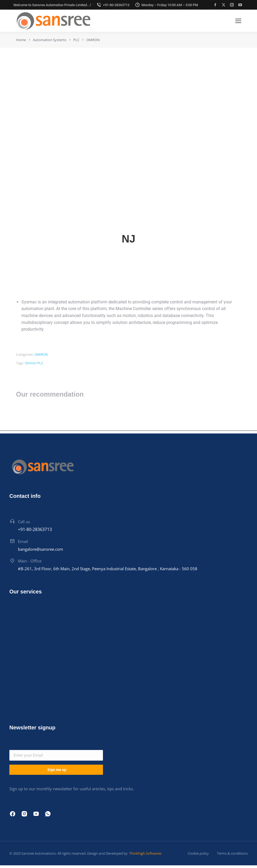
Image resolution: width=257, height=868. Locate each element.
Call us (24, 522)
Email (23, 541)
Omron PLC (34, 363)
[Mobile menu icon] (238, 21)
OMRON (41, 354)
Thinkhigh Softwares (145, 853)
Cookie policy (198, 853)
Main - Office (30, 561)
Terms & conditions (232, 853)
